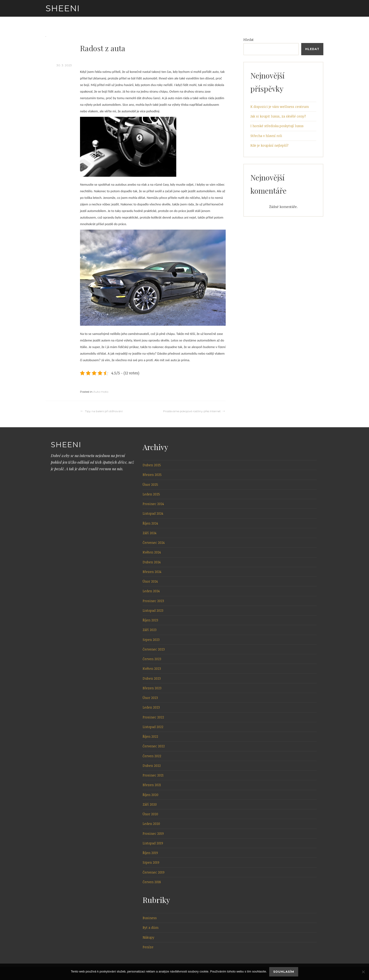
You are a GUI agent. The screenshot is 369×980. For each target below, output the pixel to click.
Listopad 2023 (153, 610)
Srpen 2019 (151, 862)
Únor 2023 (150, 698)
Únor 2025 (150, 484)
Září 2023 (150, 630)
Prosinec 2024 (153, 504)
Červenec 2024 (154, 543)
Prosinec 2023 (153, 601)
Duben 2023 (152, 678)
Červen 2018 (152, 882)
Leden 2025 (151, 494)
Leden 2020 (151, 824)
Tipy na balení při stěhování (104, 411)
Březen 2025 (152, 475)
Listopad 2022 (153, 727)
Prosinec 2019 (153, 833)
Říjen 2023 (150, 620)
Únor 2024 (150, 581)
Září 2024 (150, 533)
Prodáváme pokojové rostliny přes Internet (192, 411)
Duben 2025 (152, 465)
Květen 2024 (152, 552)
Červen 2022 (152, 756)
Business (150, 918)
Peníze (148, 947)
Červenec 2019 (154, 872)
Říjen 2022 (150, 736)
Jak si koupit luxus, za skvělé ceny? (278, 116)
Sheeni (63, 8)
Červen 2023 (152, 659)
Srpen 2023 (151, 640)
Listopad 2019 (153, 843)
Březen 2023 (152, 688)
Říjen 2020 (150, 795)
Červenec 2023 (154, 649)
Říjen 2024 (150, 523)
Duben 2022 (152, 766)
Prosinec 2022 (153, 717)
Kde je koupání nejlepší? (269, 145)
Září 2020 (150, 804)
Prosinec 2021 (153, 775)
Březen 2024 (152, 572)
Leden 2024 (151, 591)
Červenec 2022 (154, 746)
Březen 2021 (152, 785)
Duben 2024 (152, 562)
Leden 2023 (151, 707)
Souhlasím (284, 972)
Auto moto (101, 392)
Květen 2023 (152, 668)
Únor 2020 (150, 814)
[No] (363, 972)
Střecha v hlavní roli (266, 136)
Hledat (249, 40)
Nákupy (148, 937)
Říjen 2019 (150, 853)
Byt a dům (150, 927)
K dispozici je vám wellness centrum (280, 107)
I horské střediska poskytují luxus (277, 126)
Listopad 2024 (153, 513)
